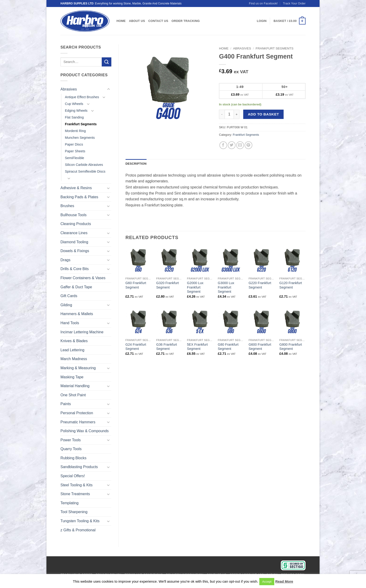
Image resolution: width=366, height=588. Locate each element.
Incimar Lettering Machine (82, 332)
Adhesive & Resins (76, 188)
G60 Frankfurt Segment (136, 285)
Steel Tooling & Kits (77, 485)
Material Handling (75, 386)
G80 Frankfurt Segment (228, 347)
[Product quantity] (229, 114)
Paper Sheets (75, 151)
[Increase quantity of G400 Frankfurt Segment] (237, 114)
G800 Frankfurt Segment (291, 347)
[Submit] (106, 62)
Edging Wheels (76, 111)
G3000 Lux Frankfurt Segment (226, 287)
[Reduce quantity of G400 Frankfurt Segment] (222, 114)
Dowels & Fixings (75, 251)
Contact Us (158, 21)
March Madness (74, 359)
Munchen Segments (80, 138)
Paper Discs (74, 144)
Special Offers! (73, 476)
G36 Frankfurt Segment (167, 347)
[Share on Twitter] (232, 145)
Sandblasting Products (79, 467)
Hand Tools (70, 323)
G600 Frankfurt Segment (260, 347)
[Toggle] (109, 89)
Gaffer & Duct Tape (76, 287)
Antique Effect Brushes (82, 97)
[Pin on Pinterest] (248, 145)
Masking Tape (72, 377)
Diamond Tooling (74, 242)
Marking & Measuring (78, 368)
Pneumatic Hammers (78, 422)
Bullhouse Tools (74, 215)
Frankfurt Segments (81, 124)
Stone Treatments (75, 494)
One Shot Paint (73, 395)
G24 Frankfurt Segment (136, 347)
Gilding (66, 305)
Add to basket (263, 114)
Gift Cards (69, 296)
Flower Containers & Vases (83, 278)
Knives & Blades (74, 341)
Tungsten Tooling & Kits (80, 521)
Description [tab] (136, 164)
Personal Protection (77, 413)
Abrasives (69, 89)
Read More (284, 581)
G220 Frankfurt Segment (260, 285)
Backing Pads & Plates (79, 197)
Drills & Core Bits (75, 269)
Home (121, 21)
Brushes (67, 206)
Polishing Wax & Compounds (85, 431)
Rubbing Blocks (73, 458)
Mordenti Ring (75, 131)
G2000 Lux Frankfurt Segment (195, 287)
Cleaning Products (76, 224)
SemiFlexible (74, 158)
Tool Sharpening (74, 512)
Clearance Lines (74, 233)
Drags (65, 260)
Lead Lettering (72, 350)
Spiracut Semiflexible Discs (85, 171)
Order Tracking (186, 21)
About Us (137, 21)
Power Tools (71, 440)
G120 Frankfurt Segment (291, 285)
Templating (69, 503)
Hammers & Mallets (77, 314)
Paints (66, 404)
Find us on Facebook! (263, 3)
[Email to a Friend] (240, 145)
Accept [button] (267, 582)
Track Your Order (294, 3)
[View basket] (290, 21)
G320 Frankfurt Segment (167, 285)
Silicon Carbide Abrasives (84, 165)
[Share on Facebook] (223, 145)
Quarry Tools (71, 449)
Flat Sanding (74, 117)
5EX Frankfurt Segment (197, 347)
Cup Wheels (74, 104)
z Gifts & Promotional (78, 530)
